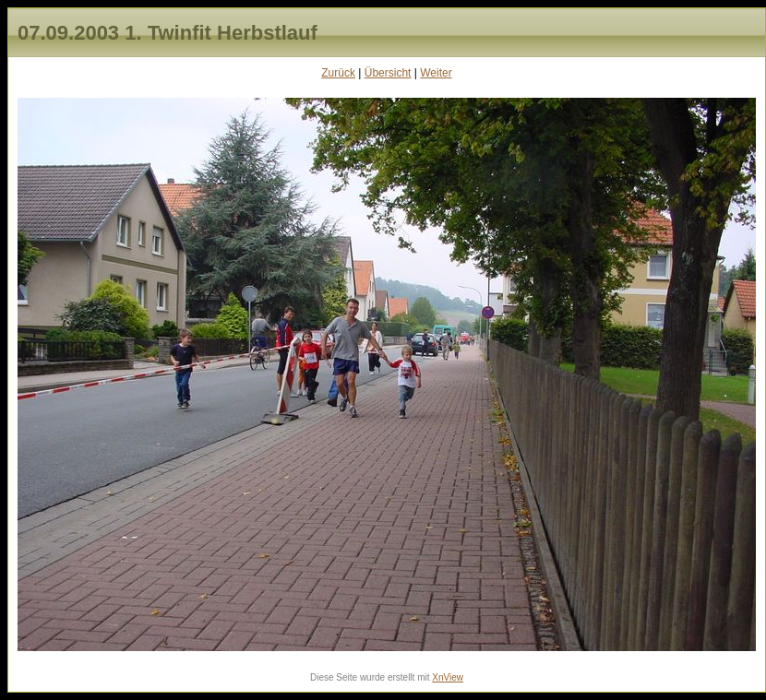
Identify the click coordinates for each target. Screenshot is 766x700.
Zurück (338, 73)
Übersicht (388, 73)
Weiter (436, 73)
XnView (448, 677)
